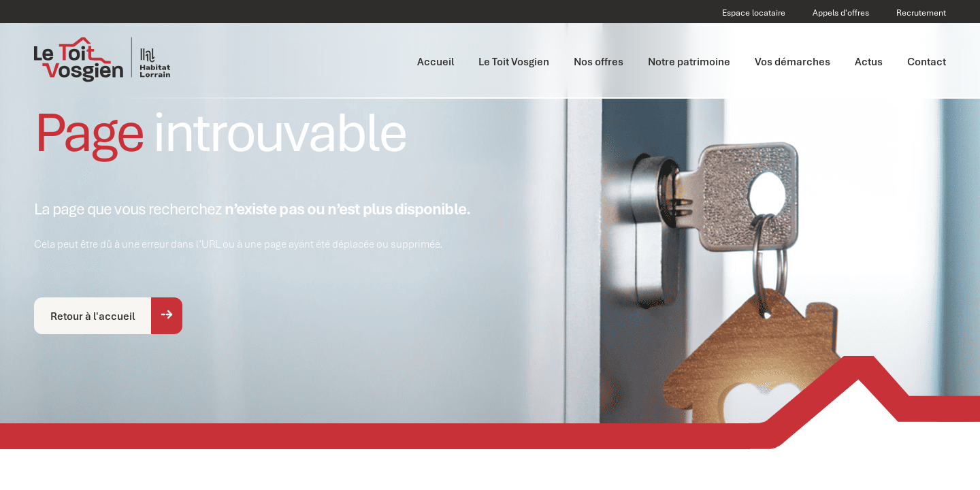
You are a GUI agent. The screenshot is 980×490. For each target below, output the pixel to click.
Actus (869, 61)
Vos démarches (793, 61)
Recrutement (921, 13)
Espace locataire (754, 13)
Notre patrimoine (689, 61)
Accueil (436, 61)
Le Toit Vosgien (514, 61)
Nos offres (599, 61)
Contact (927, 61)
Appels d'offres (841, 13)
